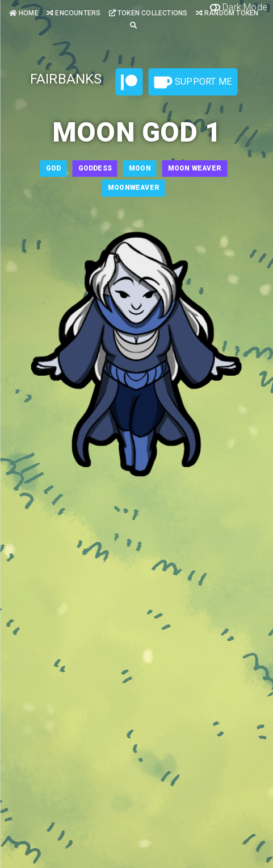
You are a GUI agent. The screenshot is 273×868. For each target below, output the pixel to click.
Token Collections (148, 13)
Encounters (73, 13)
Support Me (193, 82)
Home (24, 13)
